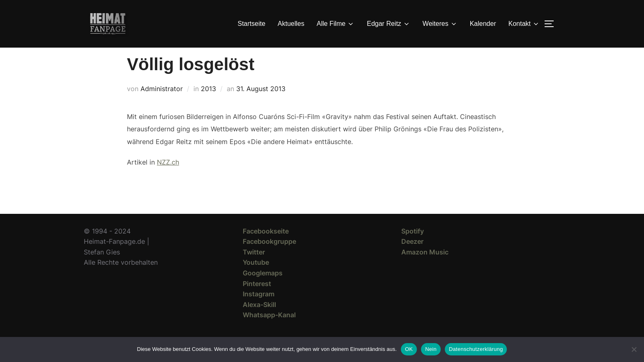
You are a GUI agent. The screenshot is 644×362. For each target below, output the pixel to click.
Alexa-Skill (259, 319)
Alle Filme (336, 24)
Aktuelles (291, 24)
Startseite (252, 24)
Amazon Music (425, 267)
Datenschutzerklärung (476, 349)
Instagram (259, 309)
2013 (208, 103)
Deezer (412, 256)
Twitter (254, 267)
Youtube (256, 277)
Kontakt (524, 24)
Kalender (483, 24)
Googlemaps (263, 288)
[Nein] (634, 349)
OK (409, 349)
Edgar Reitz (389, 24)
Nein (431, 349)
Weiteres (440, 24)
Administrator (162, 103)
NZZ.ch (168, 177)
